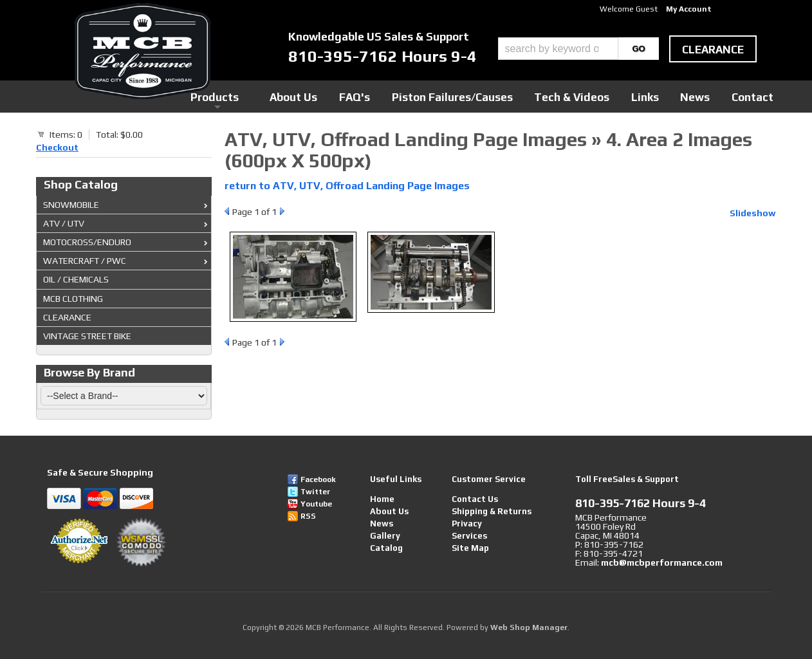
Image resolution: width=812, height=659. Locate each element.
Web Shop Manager (529, 627)
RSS (308, 516)
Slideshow (753, 213)
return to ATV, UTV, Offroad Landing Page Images (347, 186)
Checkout (57, 147)
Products (347, 96)
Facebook (318, 479)
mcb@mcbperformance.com (662, 562)
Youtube (316, 504)
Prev (227, 211)
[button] (578, 49)
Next (282, 211)
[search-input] (558, 49)
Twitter (315, 492)
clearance (713, 50)
